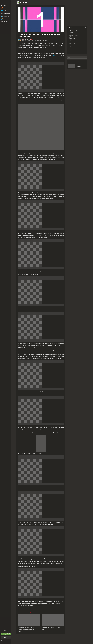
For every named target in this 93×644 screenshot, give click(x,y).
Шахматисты (72, 43)
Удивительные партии (74, 42)
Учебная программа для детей (76, 53)
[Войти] (6, 638)
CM (22, 39)
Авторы (71, 51)
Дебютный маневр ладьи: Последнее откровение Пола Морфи (27, 629)
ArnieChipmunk (27, 39)
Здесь (54, 55)
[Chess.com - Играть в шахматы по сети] (6, 2)
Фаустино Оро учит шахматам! (80, 65)
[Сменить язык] (6, 641)
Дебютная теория (44, 40)
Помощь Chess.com (73, 48)
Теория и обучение (73, 35)
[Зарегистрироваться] (6, 634)
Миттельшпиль (72, 39)
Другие (70, 46)
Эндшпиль (71, 40)
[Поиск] (77, 57)
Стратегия (71, 32)
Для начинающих (73, 31)
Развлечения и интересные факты (77, 45)
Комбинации (72, 34)
